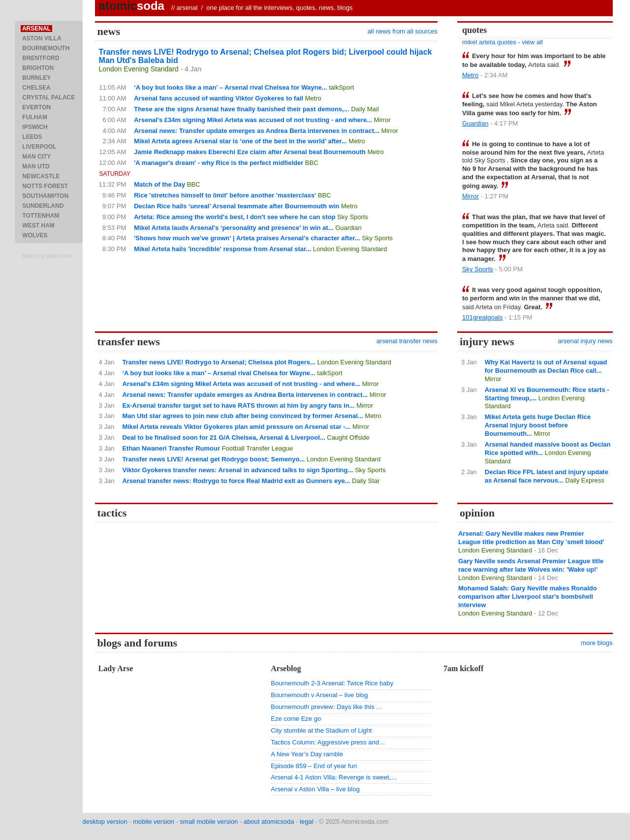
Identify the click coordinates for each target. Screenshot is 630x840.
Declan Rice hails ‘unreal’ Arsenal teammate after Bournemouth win (236, 206)
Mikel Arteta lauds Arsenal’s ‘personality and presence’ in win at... (234, 228)
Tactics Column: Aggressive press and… (328, 742)
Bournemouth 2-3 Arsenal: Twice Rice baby (332, 683)
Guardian (348, 228)
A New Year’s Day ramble (307, 754)
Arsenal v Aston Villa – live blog (315, 789)
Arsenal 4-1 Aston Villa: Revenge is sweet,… (334, 777)
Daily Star (366, 481)
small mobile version (209, 822)
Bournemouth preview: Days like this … (327, 707)
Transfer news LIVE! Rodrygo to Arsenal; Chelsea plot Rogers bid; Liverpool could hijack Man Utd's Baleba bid (266, 56)
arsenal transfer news (407, 341)
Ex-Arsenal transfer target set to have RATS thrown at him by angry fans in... (238, 405)
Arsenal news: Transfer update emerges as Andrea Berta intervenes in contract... (257, 131)
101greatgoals (482, 317)
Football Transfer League (258, 448)
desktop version (105, 822)
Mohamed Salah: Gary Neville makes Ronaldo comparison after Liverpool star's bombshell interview (528, 597)
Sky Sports (353, 217)
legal (306, 822)
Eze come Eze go (296, 719)
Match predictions (47, 256)
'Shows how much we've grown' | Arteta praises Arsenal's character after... (247, 238)
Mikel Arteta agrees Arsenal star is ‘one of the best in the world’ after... (240, 141)
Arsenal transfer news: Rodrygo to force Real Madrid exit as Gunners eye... (236, 481)
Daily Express (584, 480)
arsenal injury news (585, 341)
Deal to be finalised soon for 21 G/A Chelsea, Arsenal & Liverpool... (223, 437)
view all (532, 42)
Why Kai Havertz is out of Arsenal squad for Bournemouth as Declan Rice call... (546, 366)
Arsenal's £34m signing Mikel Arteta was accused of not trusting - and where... (253, 120)
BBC (312, 163)
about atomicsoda (269, 822)
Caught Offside (348, 437)
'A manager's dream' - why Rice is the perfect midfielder (219, 163)
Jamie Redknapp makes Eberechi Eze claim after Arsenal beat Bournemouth (250, 152)
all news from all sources (403, 31)
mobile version (154, 822)
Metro (313, 98)
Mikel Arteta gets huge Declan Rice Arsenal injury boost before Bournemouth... (538, 425)
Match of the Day (159, 184)
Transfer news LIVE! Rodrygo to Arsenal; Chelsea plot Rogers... (219, 362)
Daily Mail (365, 109)
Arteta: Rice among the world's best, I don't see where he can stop (235, 217)
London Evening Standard (139, 69)
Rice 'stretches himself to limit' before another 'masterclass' (225, 195)
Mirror (382, 120)
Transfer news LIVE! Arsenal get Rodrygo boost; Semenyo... (213, 459)
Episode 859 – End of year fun (314, 766)
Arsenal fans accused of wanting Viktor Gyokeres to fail (219, 98)
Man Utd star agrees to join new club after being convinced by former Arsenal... (242, 416)
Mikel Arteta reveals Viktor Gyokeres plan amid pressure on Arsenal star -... (236, 427)
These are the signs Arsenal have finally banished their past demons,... (241, 109)
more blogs (597, 643)
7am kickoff (463, 668)
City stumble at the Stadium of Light (321, 730)
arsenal (187, 8)
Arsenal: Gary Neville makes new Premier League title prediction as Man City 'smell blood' (531, 538)
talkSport (341, 87)
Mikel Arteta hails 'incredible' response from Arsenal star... (222, 249)
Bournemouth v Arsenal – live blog (319, 695)
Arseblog (286, 668)
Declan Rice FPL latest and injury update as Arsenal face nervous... (547, 476)
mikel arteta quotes (489, 42)
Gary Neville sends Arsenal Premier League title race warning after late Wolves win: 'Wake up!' (531, 565)
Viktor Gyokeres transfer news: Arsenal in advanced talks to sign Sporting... (237, 470)
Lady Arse (116, 668)
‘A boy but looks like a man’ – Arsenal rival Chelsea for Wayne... (230, 87)
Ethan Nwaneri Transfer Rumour (171, 448)
